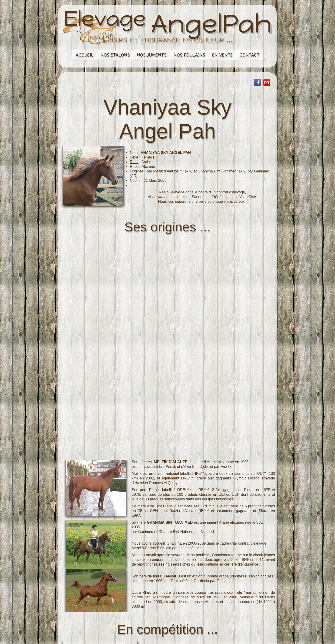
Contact (250, 55)
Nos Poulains (189, 55)
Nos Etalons (115, 55)
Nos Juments (152, 55)
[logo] (168, 29)
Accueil (85, 55)
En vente (222, 55)
